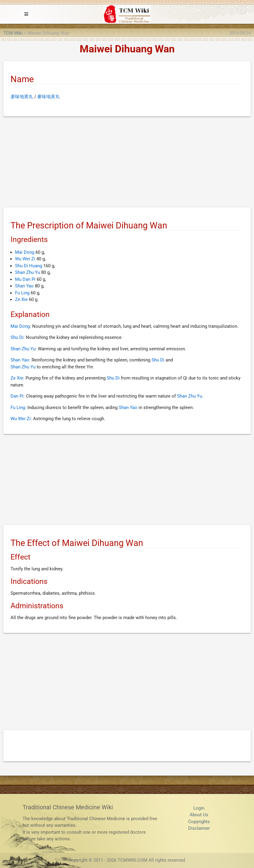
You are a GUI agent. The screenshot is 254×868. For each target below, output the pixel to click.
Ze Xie (21, 299)
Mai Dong (25, 252)
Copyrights (199, 822)
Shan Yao (24, 286)
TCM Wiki (13, 33)
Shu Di (17, 337)
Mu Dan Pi (25, 279)
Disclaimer (199, 828)
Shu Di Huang (29, 266)
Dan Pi (17, 396)
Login (199, 808)
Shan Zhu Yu (28, 272)
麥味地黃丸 (49, 97)
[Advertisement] (127, 163)
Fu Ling (22, 293)
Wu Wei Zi (25, 259)
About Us (199, 815)
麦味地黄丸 (22, 97)
